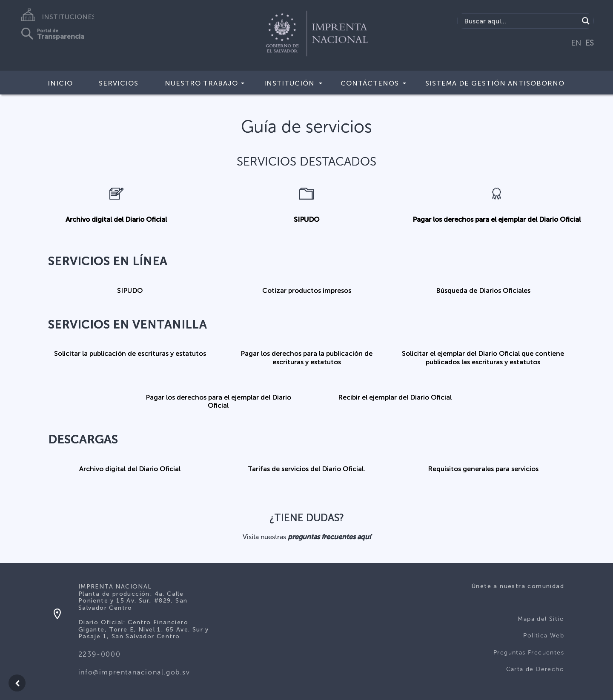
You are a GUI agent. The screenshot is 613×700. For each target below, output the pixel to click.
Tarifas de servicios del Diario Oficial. (306, 469)
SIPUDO (306, 219)
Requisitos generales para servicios (483, 469)
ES (590, 43)
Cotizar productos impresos (307, 290)
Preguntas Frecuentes (529, 653)
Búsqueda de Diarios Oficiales (483, 290)
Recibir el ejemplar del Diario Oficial (395, 397)
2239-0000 (99, 654)
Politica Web (544, 636)
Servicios (119, 83)
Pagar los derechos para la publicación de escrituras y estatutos (306, 357)
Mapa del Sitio (541, 619)
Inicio (60, 83)
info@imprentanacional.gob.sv (134, 672)
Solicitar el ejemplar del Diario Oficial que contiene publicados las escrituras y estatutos (483, 357)
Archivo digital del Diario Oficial (116, 219)
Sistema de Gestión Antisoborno (495, 83)
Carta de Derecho (535, 669)
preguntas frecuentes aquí (329, 537)
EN (576, 43)
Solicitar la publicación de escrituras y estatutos (130, 353)
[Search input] (520, 21)
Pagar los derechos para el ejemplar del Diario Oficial (497, 219)
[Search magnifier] (586, 21)
